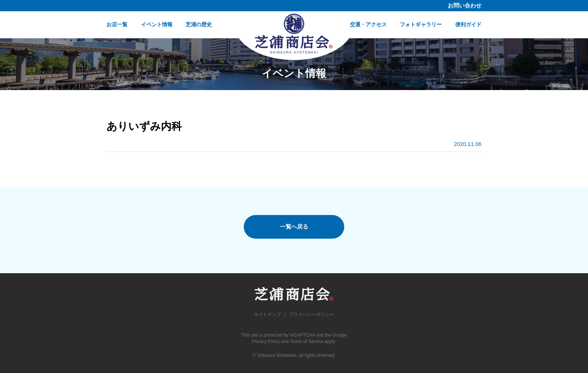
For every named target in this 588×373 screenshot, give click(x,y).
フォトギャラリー (421, 24)
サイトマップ (267, 314)
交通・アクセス (368, 24)
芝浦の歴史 (199, 24)
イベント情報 (157, 24)
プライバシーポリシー (312, 314)
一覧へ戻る (294, 227)
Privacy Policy (266, 341)
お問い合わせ (465, 6)
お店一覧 (117, 24)
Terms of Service (307, 341)
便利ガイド (468, 24)
